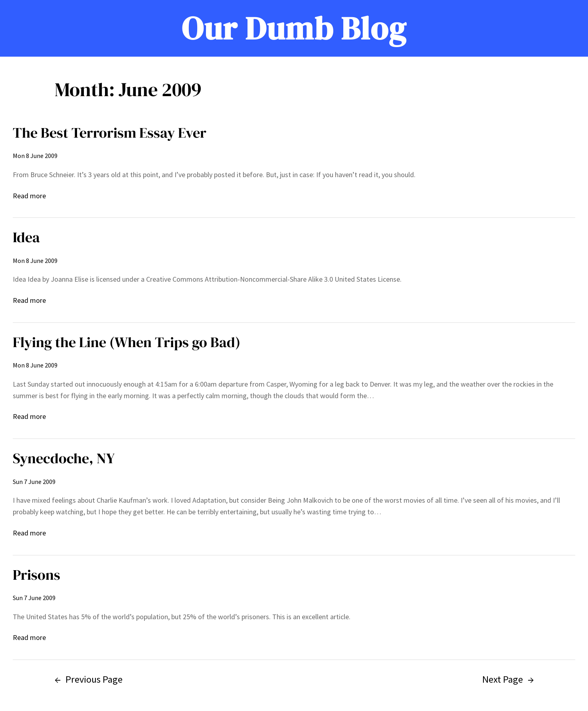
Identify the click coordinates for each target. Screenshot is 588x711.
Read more (29, 196)
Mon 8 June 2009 (35, 156)
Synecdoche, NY (64, 458)
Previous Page (89, 679)
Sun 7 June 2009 (34, 482)
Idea (26, 237)
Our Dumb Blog (294, 28)
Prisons (37, 575)
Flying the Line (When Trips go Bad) (127, 342)
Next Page (508, 679)
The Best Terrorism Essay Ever (110, 133)
